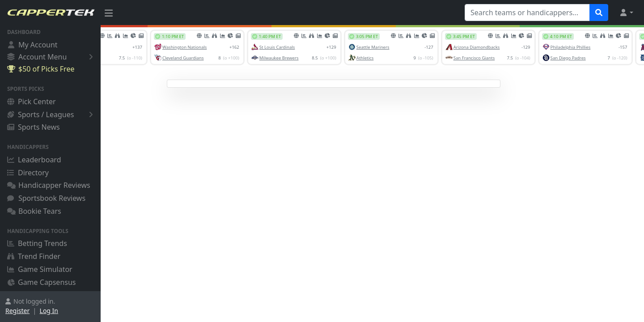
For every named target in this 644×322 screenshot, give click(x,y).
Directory (28, 173)
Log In (49, 311)
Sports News (34, 127)
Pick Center (32, 102)
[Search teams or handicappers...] (527, 13)
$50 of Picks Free (41, 69)
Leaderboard (34, 160)
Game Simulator (40, 269)
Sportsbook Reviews (46, 198)
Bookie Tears (34, 211)
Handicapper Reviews (49, 185)
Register (17, 311)
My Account (32, 45)
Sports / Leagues (52, 114)
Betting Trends (37, 243)
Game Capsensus (42, 282)
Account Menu (52, 57)
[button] (626, 13)
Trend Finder (34, 256)
